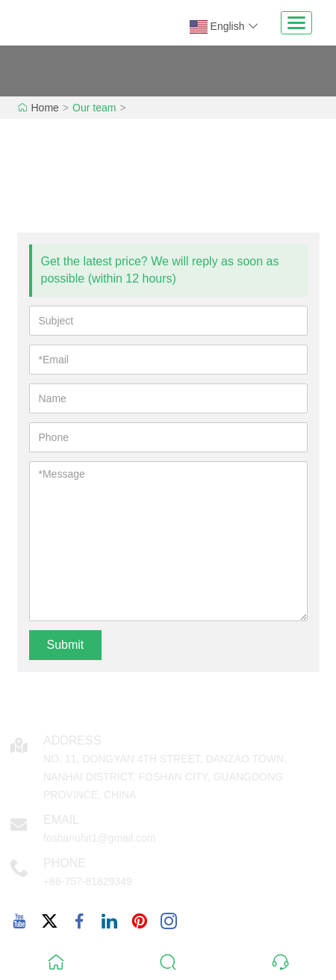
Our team (94, 108)
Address (72, 740)
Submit (66, 645)
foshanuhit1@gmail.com (99, 838)
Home (45, 108)
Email (61, 820)
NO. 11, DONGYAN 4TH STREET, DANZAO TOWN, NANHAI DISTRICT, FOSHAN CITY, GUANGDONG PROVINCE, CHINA (165, 777)
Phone (65, 863)
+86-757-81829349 (88, 881)
